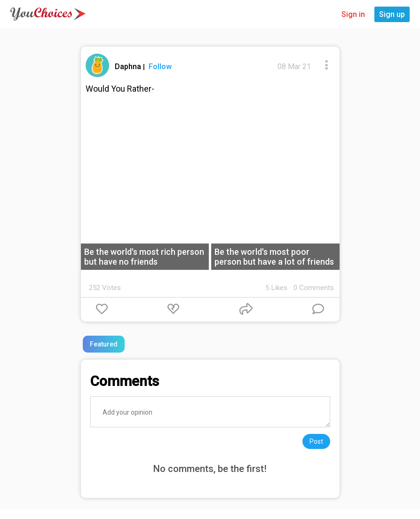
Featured (104, 344)
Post (316, 441)
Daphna (129, 67)
